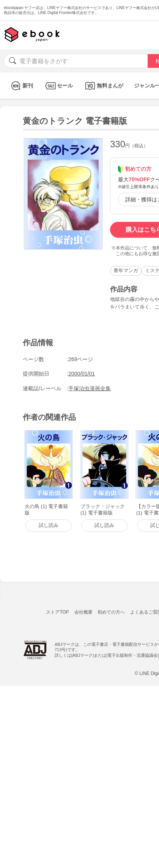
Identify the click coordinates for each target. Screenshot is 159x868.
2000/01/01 (82, 374)
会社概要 (83, 612)
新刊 (21, 86)
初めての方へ (111, 612)
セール (58, 86)
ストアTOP (57, 612)
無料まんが (103, 86)
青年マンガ (126, 270)
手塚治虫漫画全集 (90, 388)
